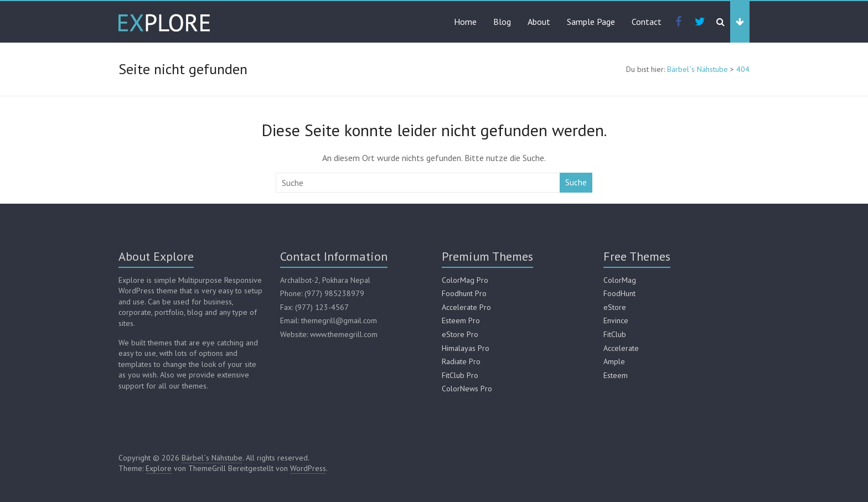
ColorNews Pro (467, 389)
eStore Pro (460, 334)
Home (465, 22)
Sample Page (591, 22)
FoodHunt (619, 293)
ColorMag (620, 280)
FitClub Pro (460, 375)
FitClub (615, 334)
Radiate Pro (461, 361)
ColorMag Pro (465, 280)
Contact (647, 22)
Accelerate (621, 348)
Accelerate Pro (466, 307)
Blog (502, 22)
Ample (614, 361)
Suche (576, 182)
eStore (615, 307)
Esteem (616, 375)
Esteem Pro (461, 320)
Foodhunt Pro (464, 293)
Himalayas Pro (466, 348)
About (539, 22)
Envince (616, 320)
